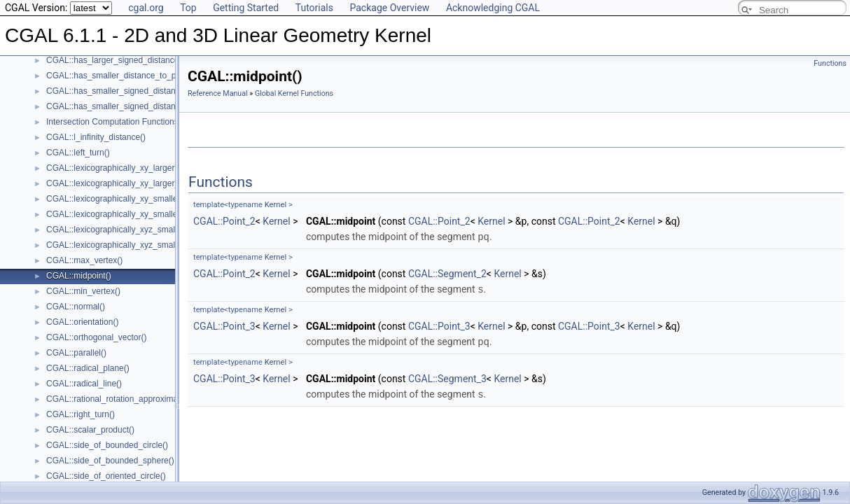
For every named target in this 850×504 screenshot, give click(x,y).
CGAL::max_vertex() (84, 260)
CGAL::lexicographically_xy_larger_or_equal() (132, 183)
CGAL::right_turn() (81, 414)
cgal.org (146, 8)
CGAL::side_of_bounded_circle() (107, 445)
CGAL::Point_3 (224, 325)
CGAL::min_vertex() (83, 291)
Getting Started (246, 8)
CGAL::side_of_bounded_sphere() (110, 461)
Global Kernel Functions (294, 93)
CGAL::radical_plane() (88, 368)
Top (188, 8)
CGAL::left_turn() (78, 153)
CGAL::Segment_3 (447, 377)
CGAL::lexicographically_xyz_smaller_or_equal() (137, 245)
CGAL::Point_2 (224, 221)
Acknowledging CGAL (493, 8)
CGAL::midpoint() (79, 276)
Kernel (276, 205)
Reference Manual (218, 93)
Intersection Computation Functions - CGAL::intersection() (154, 122)
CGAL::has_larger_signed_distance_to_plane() (134, 60)
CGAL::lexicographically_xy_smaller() (116, 199)
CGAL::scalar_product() (90, 430)
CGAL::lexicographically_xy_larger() (113, 168)
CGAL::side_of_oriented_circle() (106, 476)
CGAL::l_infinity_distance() (96, 137)
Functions (830, 63)
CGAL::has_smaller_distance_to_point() (121, 76)
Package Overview (389, 8)
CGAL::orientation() (82, 322)
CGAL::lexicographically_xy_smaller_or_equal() (135, 214)
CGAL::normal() (76, 307)
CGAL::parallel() (76, 353)
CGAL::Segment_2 (447, 273)
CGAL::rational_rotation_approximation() (121, 399)
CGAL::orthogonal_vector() (96, 337)
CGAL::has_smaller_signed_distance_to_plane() (137, 106)
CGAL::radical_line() (84, 384)
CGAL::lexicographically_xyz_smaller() (118, 230)
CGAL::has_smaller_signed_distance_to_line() (133, 91)
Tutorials (314, 8)
